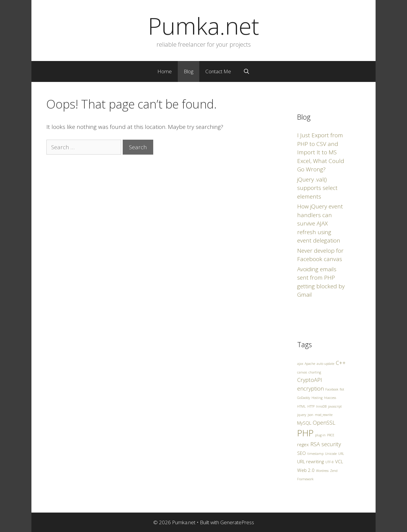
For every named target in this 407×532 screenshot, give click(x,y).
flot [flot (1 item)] (342, 389)
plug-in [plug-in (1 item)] (320, 435)
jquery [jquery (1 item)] (302, 415)
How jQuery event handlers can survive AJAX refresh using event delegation (320, 223)
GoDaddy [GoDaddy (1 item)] (304, 398)
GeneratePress (237, 522)
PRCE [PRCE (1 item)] (331, 435)
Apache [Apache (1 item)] (310, 364)
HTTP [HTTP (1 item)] (311, 406)
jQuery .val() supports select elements (317, 188)
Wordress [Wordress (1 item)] (322, 471)
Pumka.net (203, 26)
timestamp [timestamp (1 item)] (315, 454)
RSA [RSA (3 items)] (315, 444)
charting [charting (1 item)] (315, 372)
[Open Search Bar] (246, 71)
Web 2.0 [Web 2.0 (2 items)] (306, 470)
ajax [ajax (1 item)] (300, 364)
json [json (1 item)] (310, 415)
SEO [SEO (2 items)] (302, 453)
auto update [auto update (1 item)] (325, 364)
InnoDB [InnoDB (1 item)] (321, 406)
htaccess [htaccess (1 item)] (330, 398)
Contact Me (218, 71)
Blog (189, 71)
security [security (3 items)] (331, 444)
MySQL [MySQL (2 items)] (304, 423)
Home (165, 71)
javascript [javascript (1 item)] (335, 406)
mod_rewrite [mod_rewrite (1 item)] (324, 415)
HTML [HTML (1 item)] (302, 406)
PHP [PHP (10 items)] (305, 433)
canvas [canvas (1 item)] (302, 372)
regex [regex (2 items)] (303, 444)
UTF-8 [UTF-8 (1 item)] (329, 462)
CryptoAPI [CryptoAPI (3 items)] (310, 380)
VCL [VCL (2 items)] (339, 461)
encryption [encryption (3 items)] (310, 388)
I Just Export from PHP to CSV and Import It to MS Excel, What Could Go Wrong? (321, 152)
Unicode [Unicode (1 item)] (331, 454)
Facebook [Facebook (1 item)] (332, 389)
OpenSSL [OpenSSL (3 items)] (324, 423)
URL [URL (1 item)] (341, 454)
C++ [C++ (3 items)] (341, 363)
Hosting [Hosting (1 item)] (317, 398)
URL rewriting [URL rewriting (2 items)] (310, 461)
